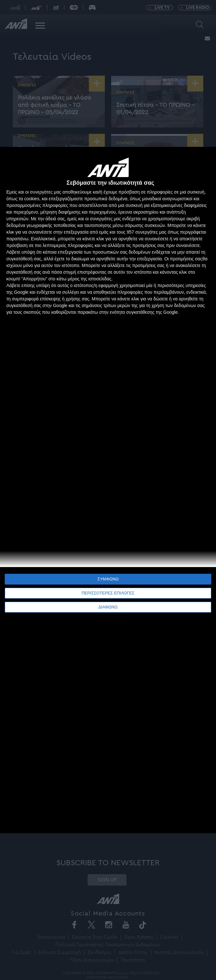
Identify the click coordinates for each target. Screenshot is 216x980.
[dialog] (108, 490)
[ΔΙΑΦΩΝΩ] (205, 158)
